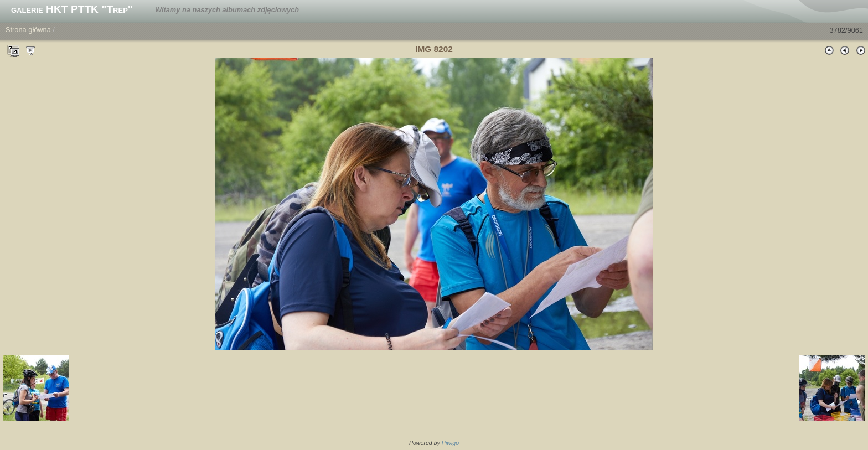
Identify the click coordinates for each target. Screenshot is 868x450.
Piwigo (450, 443)
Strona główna (28, 30)
